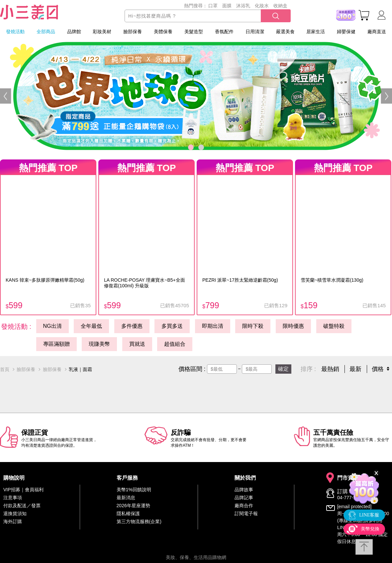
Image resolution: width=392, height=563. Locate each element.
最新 (355, 369)
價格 (378, 369)
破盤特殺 (334, 326)
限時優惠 (293, 326)
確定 (283, 369)
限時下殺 (253, 326)
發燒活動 (15, 32)
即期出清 (213, 326)
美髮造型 (194, 32)
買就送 (137, 344)
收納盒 (280, 6)
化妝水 (262, 6)
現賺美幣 (99, 344)
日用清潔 (255, 32)
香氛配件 (224, 32)
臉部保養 (133, 32)
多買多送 (172, 326)
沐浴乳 (243, 6)
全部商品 (46, 32)
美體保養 (163, 32)
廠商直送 (377, 32)
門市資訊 (348, 478)
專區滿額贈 (56, 344)
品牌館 (74, 32)
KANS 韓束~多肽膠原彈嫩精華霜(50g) (45, 280)
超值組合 (175, 344)
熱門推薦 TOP (48, 168)
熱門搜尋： (196, 6)
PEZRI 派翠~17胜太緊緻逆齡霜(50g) (240, 280)
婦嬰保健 (346, 32)
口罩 (213, 6)
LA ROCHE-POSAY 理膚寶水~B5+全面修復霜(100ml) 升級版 (145, 283)
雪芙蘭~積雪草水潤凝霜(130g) (332, 280)
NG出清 (52, 326)
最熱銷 (330, 369)
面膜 (227, 6)
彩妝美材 (102, 32)
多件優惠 (132, 326)
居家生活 (316, 32)
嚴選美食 (285, 32)
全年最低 (91, 326)
